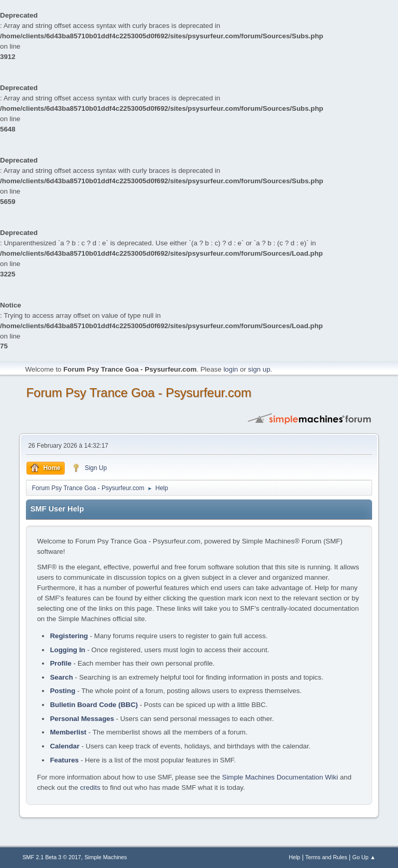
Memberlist (68, 732)
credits (90, 788)
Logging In (67, 650)
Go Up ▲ (364, 857)
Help (294, 857)
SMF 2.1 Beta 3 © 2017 (52, 857)
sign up (259, 369)
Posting (62, 691)
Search (61, 677)
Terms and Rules (326, 857)
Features (64, 760)
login (231, 369)
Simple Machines (106, 857)
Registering (69, 636)
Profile (60, 663)
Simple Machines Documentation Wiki (280, 777)
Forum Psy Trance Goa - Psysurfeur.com (139, 393)
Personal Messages (82, 719)
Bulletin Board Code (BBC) (94, 705)
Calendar (65, 746)
